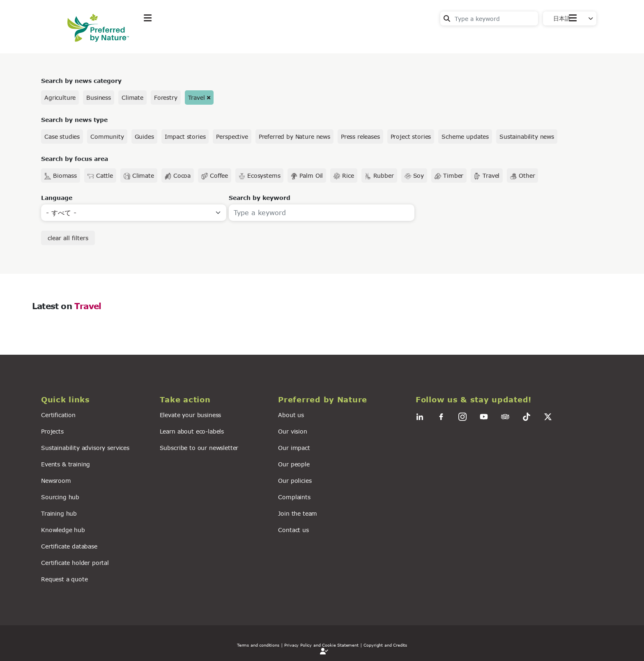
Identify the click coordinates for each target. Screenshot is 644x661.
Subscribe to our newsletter (199, 448)
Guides (144, 137)
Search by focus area (75, 159)
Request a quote (64, 579)
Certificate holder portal (75, 563)
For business (298, 38)
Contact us (293, 530)
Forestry (166, 98)
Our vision (292, 431)
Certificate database (69, 546)
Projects (52, 431)
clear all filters (68, 238)
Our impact (294, 448)
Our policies (295, 481)
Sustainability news (527, 137)
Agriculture (60, 98)
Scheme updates (465, 137)
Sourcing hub (60, 497)
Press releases (360, 137)
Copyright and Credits (385, 645)
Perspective (232, 137)
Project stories (411, 137)
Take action (205, 38)
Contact (565, 38)
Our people (294, 464)
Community (107, 137)
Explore (156, 38)
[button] (95, 400)
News (250, 38)
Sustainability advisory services (85, 448)
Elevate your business (191, 415)
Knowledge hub (63, 530)
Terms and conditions (258, 645)
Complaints (294, 497)
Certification (58, 415)
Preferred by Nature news (294, 137)
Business (99, 98)
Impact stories (185, 137)
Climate (132, 98)
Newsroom (56, 481)
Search (447, 18)
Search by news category (81, 81)
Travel (197, 98)
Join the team (298, 513)
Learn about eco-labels (192, 431)
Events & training (66, 464)
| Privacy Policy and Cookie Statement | (322, 645)
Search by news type (74, 120)
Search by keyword (260, 198)
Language (57, 198)
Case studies (62, 137)
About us (291, 415)
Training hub (59, 513)
